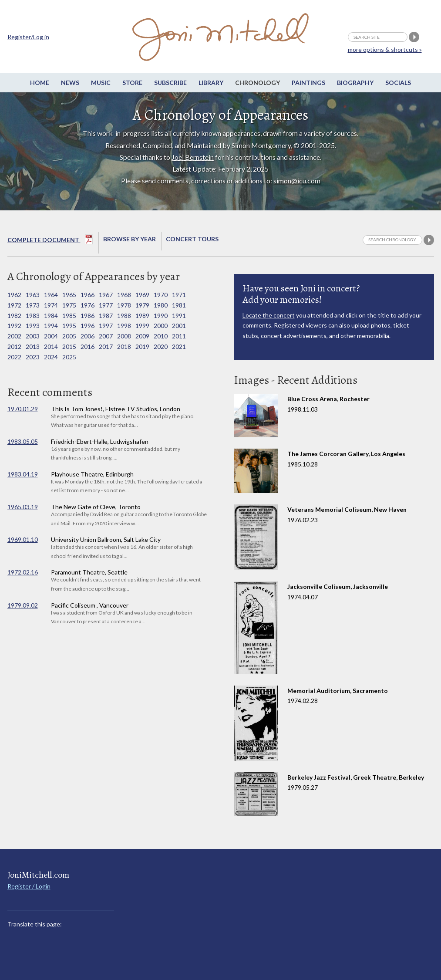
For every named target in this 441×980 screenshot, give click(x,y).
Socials (398, 83)
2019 (142, 346)
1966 (88, 295)
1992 (14, 326)
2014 (51, 346)
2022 (14, 357)
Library (211, 83)
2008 (124, 336)
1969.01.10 (23, 539)
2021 (179, 346)
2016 (88, 346)
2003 (33, 336)
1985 (69, 316)
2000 (161, 326)
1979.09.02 (23, 605)
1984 (51, 316)
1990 (161, 316)
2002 (14, 336)
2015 (69, 346)
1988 (124, 316)
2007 (106, 336)
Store (132, 83)
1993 (33, 326)
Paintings (308, 83)
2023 (33, 357)
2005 (69, 336)
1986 (88, 316)
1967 (106, 295)
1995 (69, 326)
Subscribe (170, 83)
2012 (14, 346)
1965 (69, 295)
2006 (88, 336)
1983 (33, 316)
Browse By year (130, 239)
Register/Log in (28, 37)
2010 (161, 336)
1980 (161, 305)
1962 (14, 295)
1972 (14, 305)
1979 (142, 305)
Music (101, 83)
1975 (69, 305)
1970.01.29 (23, 409)
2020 (161, 346)
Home (40, 83)
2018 (124, 346)
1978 (124, 305)
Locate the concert (269, 315)
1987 (106, 316)
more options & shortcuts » (385, 49)
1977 (106, 305)
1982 (14, 316)
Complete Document (50, 241)
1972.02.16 (23, 572)
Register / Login (29, 886)
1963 (33, 295)
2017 (106, 346)
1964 (51, 295)
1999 (142, 326)
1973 (33, 305)
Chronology (258, 83)
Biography (355, 83)
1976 (88, 305)
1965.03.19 (23, 507)
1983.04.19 (23, 474)
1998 (124, 326)
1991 (179, 316)
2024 (51, 357)
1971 (179, 295)
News (70, 83)
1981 (179, 305)
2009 (142, 336)
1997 (106, 326)
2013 (33, 346)
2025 (69, 357)
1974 (51, 305)
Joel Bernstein (193, 157)
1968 (124, 295)
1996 (88, 326)
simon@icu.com (297, 181)
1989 (142, 316)
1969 (142, 295)
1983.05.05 (23, 441)
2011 (179, 336)
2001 (179, 326)
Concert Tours (192, 239)
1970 (161, 295)
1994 (51, 326)
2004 (51, 336)
